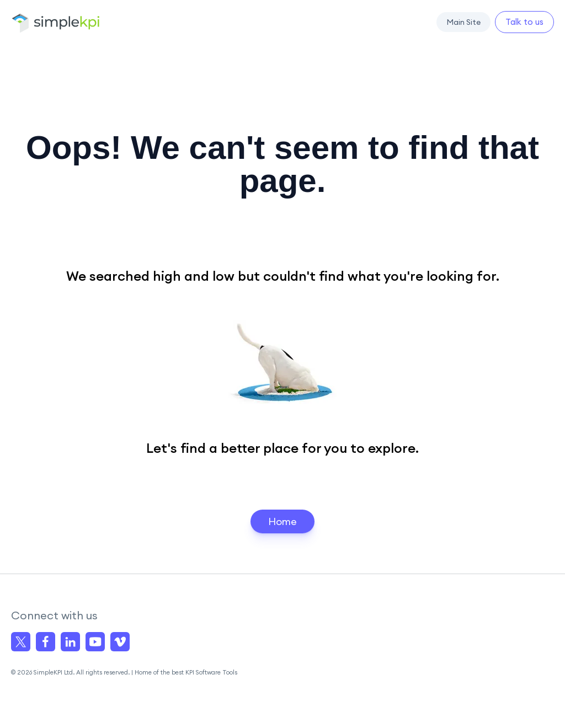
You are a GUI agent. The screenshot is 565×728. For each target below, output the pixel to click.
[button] (463, 22)
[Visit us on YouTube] (95, 642)
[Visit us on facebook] (46, 642)
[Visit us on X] (21, 642)
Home (282, 521)
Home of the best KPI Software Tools (186, 672)
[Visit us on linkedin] (70, 642)
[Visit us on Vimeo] (120, 642)
